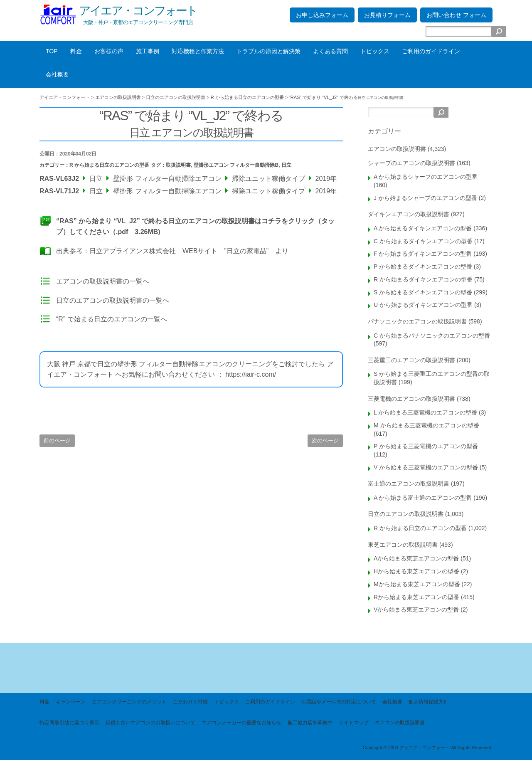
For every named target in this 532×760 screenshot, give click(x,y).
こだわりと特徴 (190, 702)
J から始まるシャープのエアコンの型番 (425, 198)
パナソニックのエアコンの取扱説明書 (417, 321)
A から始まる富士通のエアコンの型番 (423, 498)
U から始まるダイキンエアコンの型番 (423, 305)
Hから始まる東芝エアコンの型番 (416, 571)
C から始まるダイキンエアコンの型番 (423, 241)
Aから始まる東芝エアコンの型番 (416, 558)
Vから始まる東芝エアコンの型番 (416, 609)
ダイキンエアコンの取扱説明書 (409, 214)
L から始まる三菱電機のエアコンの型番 (425, 412)
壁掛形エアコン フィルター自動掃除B (236, 165)
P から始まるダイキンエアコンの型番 (423, 266)
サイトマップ (354, 723)
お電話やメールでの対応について (339, 702)
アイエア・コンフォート (138, 11)
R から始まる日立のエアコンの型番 (109, 165)
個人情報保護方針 (429, 702)
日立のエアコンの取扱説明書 (406, 514)
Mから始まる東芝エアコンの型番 (417, 584)
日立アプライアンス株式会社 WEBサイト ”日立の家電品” (179, 251)
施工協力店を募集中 (310, 723)
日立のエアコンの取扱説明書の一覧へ (113, 300)
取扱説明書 (178, 165)
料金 (76, 51)
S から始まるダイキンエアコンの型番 (423, 292)
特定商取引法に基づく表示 (69, 723)
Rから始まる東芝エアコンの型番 (416, 597)
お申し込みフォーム (322, 15)
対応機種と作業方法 (198, 51)
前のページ (57, 440)
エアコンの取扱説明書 (397, 149)
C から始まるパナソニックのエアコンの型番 (432, 336)
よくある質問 (330, 51)
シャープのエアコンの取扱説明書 (411, 163)
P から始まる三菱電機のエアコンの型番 (426, 446)
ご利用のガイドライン (431, 51)
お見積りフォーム (387, 15)
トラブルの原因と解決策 (268, 51)
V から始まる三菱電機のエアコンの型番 (426, 467)
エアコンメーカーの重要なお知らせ (241, 723)
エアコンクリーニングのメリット (129, 702)
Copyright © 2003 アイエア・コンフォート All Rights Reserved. (427, 748)
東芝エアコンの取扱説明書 (403, 545)
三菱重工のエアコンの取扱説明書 (411, 360)
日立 (286, 165)
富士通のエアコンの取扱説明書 (409, 484)
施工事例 (148, 51)
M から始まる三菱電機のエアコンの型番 (426, 425)
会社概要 (57, 74)
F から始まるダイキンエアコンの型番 (423, 254)
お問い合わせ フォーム (456, 15)
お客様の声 (109, 51)
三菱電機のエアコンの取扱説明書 (411, 399)
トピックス (375, 51)
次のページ (325, 440)
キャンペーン (71, 702)
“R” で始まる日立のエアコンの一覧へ (112, 319)
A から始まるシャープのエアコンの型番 (426, 177)
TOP (52, 51)
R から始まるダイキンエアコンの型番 (423, 279)
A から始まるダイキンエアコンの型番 (423, 228)
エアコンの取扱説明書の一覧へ (103, 281)
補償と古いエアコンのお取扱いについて (150, 723)
